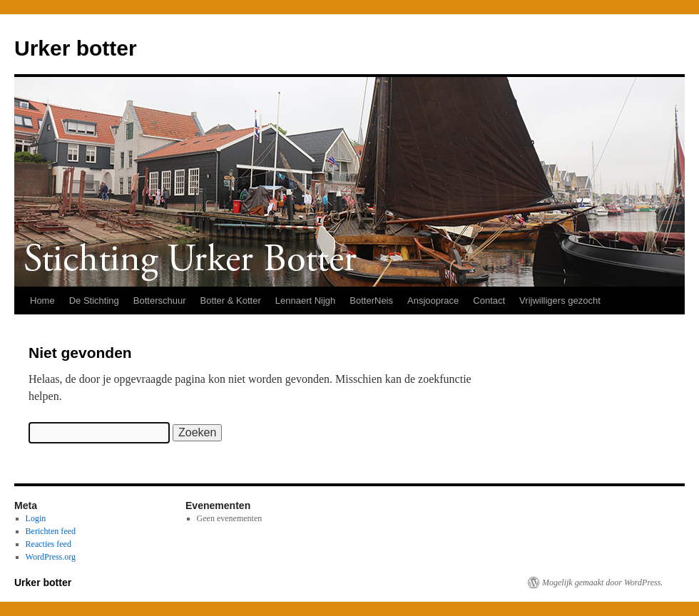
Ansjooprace (433, 301)
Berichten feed (51, 531)
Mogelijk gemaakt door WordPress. (602, 582)
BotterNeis (371, 301)
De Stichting (94, 301)
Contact (489, 301)
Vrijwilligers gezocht (560, 301)
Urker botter (76, 48)
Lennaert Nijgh (306, 301)
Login (36, 518)
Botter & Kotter (230, 301)
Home (42, 301)
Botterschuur (160, 301)
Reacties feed (49, 544)
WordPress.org (51, 557)
